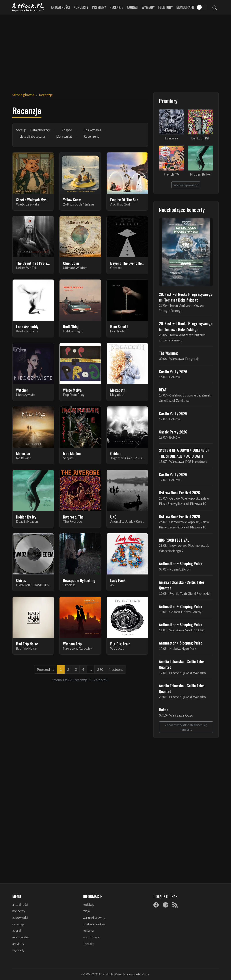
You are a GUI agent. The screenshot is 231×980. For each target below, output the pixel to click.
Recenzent (91, 136)
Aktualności (61, 7)
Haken (164, 710)
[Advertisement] (115, 51)
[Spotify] (166, 905)
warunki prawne (94, 918)
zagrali (17, 931)
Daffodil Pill (200, 138)
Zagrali (132, 7)
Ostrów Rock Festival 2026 (179, 493)
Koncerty (81, 7)
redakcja (89, 905)
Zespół (67, 130)
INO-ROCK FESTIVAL (174, 540)
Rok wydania (92, 130)
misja (86, 911)
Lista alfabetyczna (32, 136)
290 (100, 669)
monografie (20, 937)
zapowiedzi (20, 918)
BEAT (163, 390)
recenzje (18, 924)
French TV (171, 174)
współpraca (91, 937)
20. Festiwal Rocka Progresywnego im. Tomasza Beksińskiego (186, 297)
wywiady (18, 950)
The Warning (168, 353)
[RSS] (175, 905)
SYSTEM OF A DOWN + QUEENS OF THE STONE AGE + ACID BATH (184, 453)
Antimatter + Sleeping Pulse (181, 563)
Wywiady (148, 7)
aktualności (20, 905)
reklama (88, 931)
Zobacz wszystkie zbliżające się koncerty (186, 727)
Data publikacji (40, 130)
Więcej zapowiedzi (186, 185)
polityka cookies (94, 924)
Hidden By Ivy (200, 174)
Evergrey (171, 138)
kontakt (88, 944)
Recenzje (116, 7)
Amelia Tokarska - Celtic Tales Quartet (182, 585)
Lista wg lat (64, 136)
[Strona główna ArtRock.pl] (28, 7)
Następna (116, 669)
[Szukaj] (215, 7)
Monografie (185, 7)
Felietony (166, 7)
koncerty (19, 911)
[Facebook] (156, 905)
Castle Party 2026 (173, 371)
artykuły (18, 944)
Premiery (99, 7)
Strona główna (23, 95)
